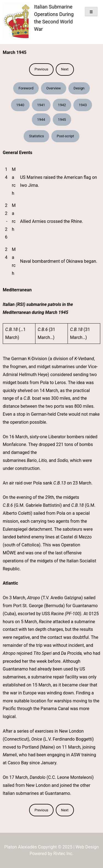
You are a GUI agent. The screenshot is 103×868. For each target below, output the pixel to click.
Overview (53, 88)
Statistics (37, 136)
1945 (62, 120)
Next (65, 69)
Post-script (66, 136)
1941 (41, 105)
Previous (41, 69)
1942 (62, 105)
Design (79, 88)
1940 (20, 105)
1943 (83, 105)
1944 (41, 120)
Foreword (26, 88)
